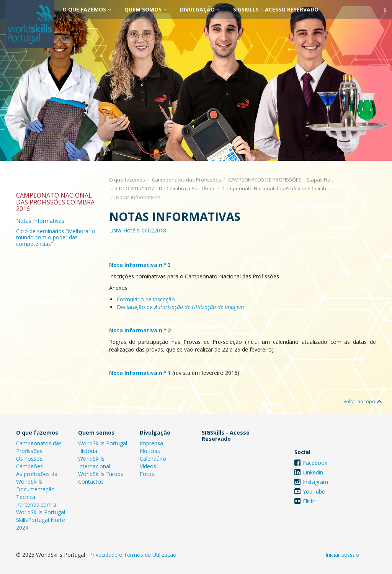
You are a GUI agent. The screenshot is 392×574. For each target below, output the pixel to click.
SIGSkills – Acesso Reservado (276, 9)
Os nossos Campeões (29, 462)
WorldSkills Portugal (103, 443)
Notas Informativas (40, 221)
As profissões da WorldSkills (37, 478)
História (88, 451)
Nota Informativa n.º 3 (140, 265)
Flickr (309, 501)
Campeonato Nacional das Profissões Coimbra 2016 (283, 188)
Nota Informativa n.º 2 (140, 330)
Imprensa (151, 443)
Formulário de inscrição (146, 299)
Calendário (153, 459)
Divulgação (200, 9)
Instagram (315, 482)
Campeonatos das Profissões (187, 180)
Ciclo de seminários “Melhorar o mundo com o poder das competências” (56, 238)
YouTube (314, 491)
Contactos (91, 482)
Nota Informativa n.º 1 (140, 373)
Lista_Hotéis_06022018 (138, 230)
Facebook (315, 463)
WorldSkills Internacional (94, 462)
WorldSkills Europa (101, 474)
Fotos (147, 474)
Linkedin (313, 472)
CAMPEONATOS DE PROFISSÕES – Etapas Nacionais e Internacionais (307, 180)
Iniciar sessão (342, 555)
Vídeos (148, 466)
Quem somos (145, 9)
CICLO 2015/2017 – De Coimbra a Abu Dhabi (166, 188)
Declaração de (180, 307)
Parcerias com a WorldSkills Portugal (41, 508)
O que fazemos (87, 9)
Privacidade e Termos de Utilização (133, 555)
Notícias (150, 451)
